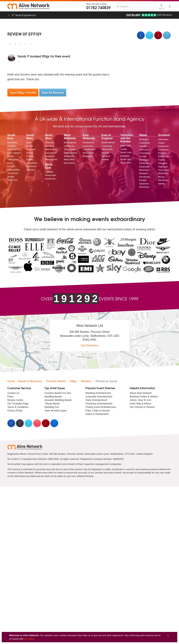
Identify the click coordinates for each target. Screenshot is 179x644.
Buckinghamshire (14, 149)
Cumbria (50, 146)
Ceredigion (145, 153)
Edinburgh (163, 156)
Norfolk (105, 153)
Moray (161, 177)
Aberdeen (163, 139)
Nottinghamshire (89, 156)
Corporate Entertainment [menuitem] (99, 397)
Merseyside (51, 159)
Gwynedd (144, 167)
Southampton (14, 173)
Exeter (30, 159)
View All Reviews (53, 93)
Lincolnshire (89, 149)
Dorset (30, 156)
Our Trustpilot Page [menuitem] (18, 404)
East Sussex (14, 153)
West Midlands (71, 159)
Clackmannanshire (165, 146)
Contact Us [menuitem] (13, 393)
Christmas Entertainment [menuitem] (99, 404)
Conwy (143, 156)
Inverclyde (163, 170)
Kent (10, 163)
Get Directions (89, 345)
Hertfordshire (108, 149)
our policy (29, 639)
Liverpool (50, 156)
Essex (11, 156)
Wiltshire (31, 170)
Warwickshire (71, 156)
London (11, 166)
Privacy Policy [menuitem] (15, 411)
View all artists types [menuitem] (56, 411)
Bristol (30, 146)
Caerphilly (144, 143)
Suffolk (105, 159)
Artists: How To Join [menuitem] (140, 400)
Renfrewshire (165, 180)
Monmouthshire (146, 170)
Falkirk (162, 160)
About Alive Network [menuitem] (141, 393)
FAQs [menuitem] (10, 397)
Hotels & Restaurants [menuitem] (97, 414)
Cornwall (31, 149)
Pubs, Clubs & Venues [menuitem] (98, 411)
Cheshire (50, 142)
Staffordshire (71, 153)
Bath (29, 142)
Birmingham (70, 142)
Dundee (162, 153)
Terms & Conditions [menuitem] (18, 407)
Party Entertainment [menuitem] (96, 400)
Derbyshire (88, 142)
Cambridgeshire (108, 146)
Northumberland (52, 179)
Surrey (11, 176)
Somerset (31, 166)
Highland (163, 167)
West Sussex (14, 180)
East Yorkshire (127, 146)
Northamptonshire (89, 153)
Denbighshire (146, 160)
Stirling (162, 184)
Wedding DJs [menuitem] (52, 407)
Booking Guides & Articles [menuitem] (144, 397)
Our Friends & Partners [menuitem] (142, 407)
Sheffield (125, 156)
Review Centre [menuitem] (15, 400)
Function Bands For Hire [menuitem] (58, 393)
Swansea (144, 184)
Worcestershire (71, 163)
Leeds (124, 149)
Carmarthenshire (146, 150)
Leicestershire (89, 146)
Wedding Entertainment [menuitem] (98, 393)
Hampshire (13, 159)
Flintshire (144, 163)
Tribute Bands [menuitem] (52, 404)
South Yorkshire (127, 159)
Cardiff (143, 146)
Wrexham (144, 187)
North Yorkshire (127, 152)
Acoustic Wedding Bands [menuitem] (58, 400)
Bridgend (144, 139)
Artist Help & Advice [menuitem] (140, 404)
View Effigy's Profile (23, 93)
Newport (144, 173)
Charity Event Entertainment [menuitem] (101, 407)
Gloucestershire (33, 163)
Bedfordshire (108, 142)
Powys (143, 180)
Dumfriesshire (165, 150)
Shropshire (70, 149)
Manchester (51, 149)
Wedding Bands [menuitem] (53, 397)
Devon (30, 153)
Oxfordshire (13, 170)
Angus (161, 143)
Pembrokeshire (146, 177)
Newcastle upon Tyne (52, 175)
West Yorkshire (127, 163)
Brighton (12, 146)
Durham (49, 172)
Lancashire (51, 153)
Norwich (106, 156)
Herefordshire (71, 146)
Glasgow (163, 163)
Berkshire (12, 142)
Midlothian (163, 173)
